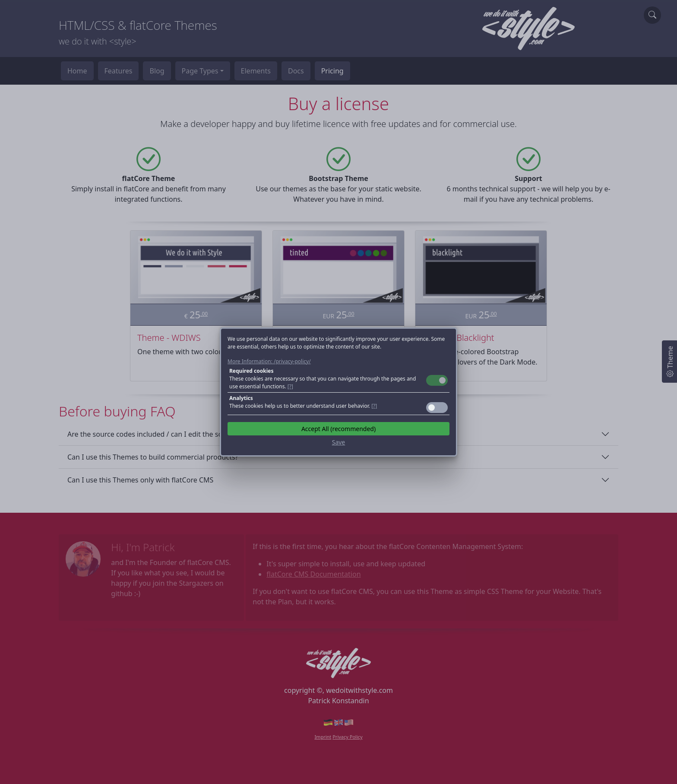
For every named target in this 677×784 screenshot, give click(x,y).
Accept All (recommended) (338, 429)
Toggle (437, 380)
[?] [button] (290, 386)
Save (339, 442)
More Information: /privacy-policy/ (269, 361)
